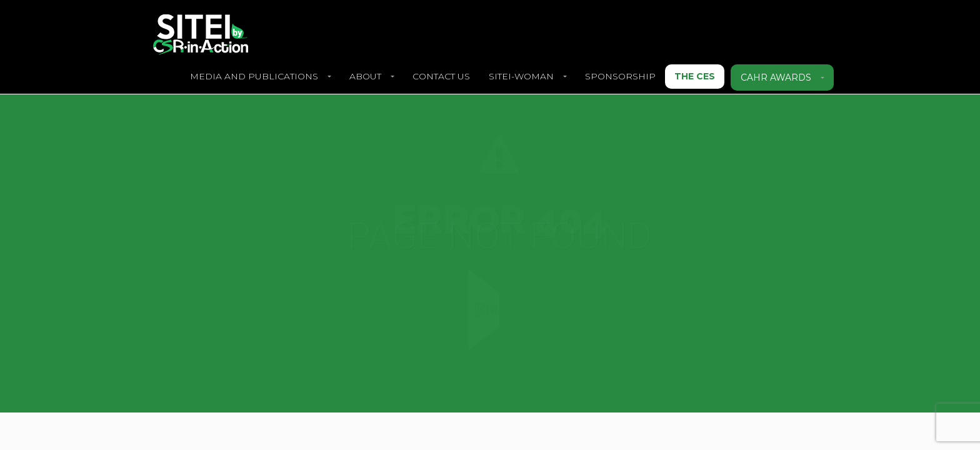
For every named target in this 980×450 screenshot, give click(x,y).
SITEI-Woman (521, 76)
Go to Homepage (484, 310)
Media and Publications (254, 76)
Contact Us (441, 76)
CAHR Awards (776, 77)
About (365, 76)
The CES (695, 76)
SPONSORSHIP (620, 76)
